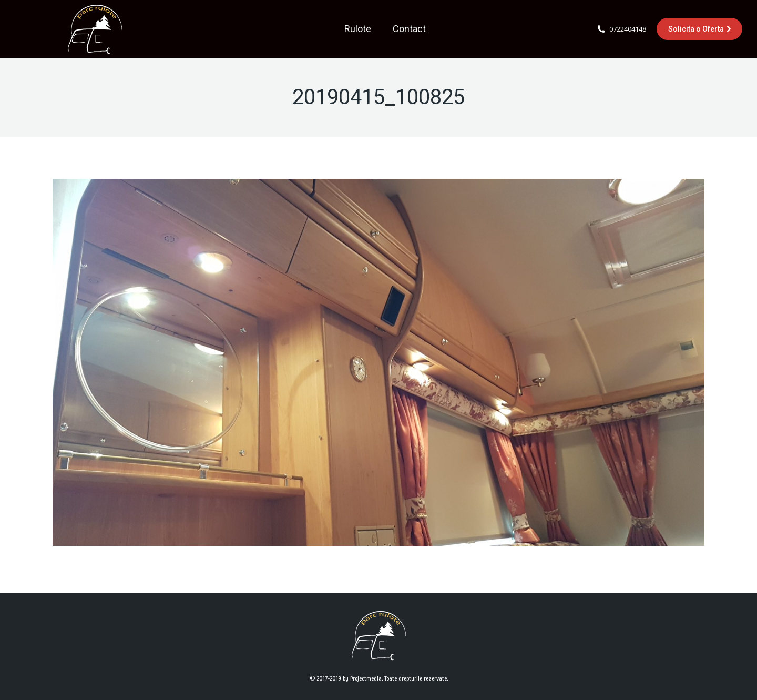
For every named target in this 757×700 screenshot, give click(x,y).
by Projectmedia (362, 678)
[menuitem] (358, 29)
